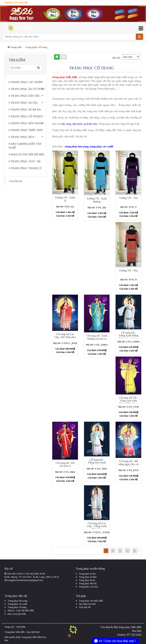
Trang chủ (14, 47)
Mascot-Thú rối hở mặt (27, 155)
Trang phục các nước (25, 82)
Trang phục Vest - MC (25, 161)
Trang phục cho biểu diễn (91, 601)
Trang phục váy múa (88, 587)
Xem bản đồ (85, 607)
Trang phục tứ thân (88, 577)
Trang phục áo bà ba (25, 110)
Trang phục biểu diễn (15, 632)
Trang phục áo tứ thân (27, 89)
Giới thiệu (21, 627)
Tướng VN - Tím (128, 198)
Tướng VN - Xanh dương (97, 200)
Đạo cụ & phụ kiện (17, 614)
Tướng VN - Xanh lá (65, 199)
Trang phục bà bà (87, 580)
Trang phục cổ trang (25, 116)
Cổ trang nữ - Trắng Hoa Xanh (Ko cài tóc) (97, 463)
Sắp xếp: (116, 58)
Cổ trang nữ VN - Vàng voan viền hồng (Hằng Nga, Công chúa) (128, 402)
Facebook (16, 181)
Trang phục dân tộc (24, 96)
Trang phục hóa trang (26, 123)
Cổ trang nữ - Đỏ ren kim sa (65, 464)
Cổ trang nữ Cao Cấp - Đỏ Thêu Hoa (65, 336)
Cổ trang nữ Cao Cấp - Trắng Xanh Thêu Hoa (97, 526)
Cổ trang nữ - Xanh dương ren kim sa (97, 337)
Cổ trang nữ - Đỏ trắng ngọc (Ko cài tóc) (128, 464)
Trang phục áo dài (23, 103)
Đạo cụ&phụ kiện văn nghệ (25, 146)
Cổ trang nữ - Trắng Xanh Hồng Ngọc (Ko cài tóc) (129, 336)
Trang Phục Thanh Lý (25, 168)
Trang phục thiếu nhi (25, 130)
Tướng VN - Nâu (128, 271)
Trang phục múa (21, 137)
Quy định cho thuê (87, 604)
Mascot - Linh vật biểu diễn (21, 610)
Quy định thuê (33, 632)
